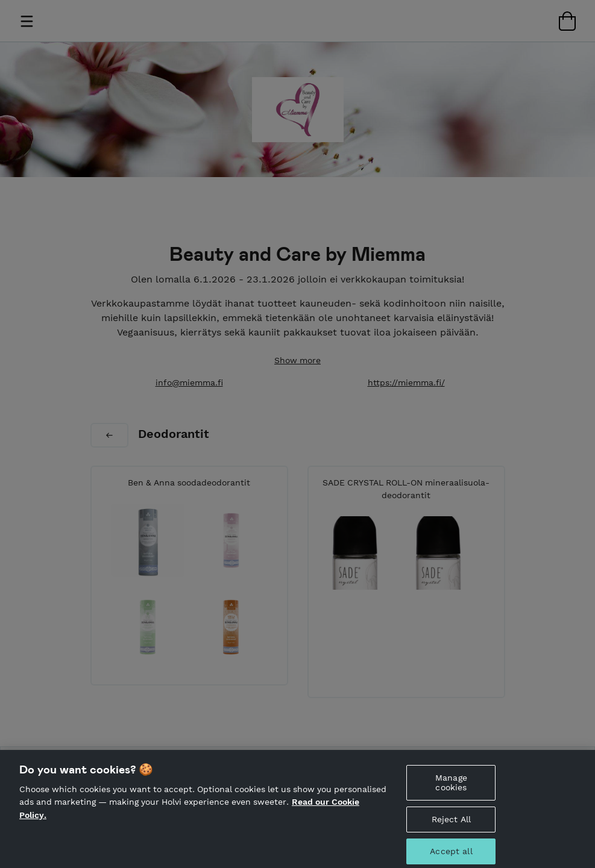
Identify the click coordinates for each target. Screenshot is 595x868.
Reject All (451, 825)
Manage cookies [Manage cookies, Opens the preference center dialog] (451, 788)
